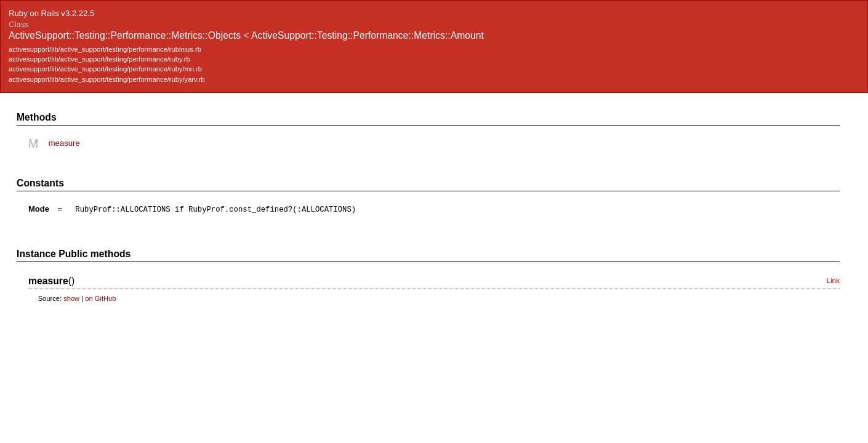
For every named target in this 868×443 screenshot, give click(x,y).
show (71, 298)
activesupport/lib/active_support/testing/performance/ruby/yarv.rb (107, 79)
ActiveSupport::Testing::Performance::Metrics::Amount (368, 35)
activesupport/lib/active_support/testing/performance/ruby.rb (99, 59)
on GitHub (100, 298)
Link (833, 280)
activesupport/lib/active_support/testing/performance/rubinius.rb (105, 49)
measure (64, 143)
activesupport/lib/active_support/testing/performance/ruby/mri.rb (105, 69)
